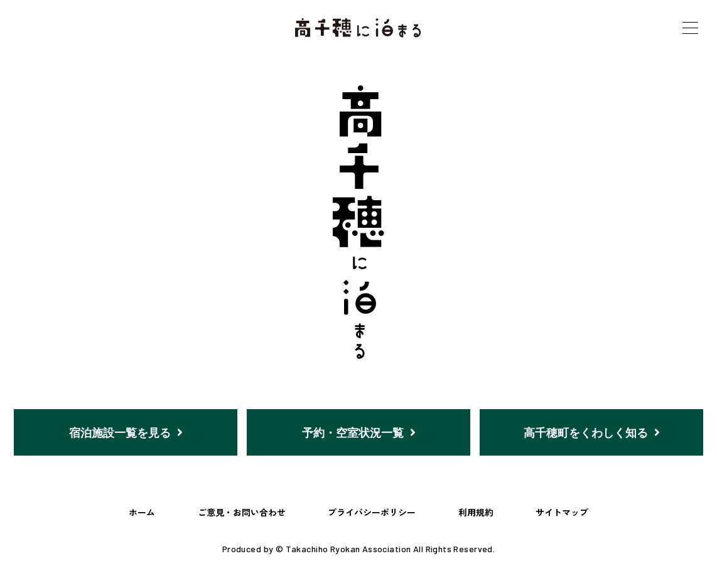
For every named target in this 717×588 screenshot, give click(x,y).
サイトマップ (562, 513)
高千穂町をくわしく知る (592, 432)
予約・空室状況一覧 (359, 432)
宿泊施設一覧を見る (126, 432)
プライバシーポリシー (372, 513)
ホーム (142, 513)
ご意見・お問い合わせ (242, 513)
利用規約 (476, 513)
